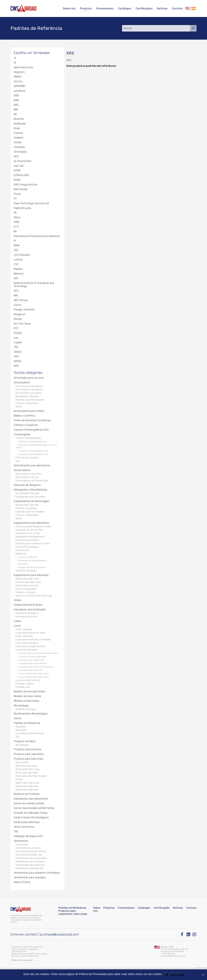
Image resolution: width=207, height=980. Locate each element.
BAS (16, 105)
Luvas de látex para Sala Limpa (33, 682)
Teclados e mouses (26, 599)
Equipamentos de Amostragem (31, 504)
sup (16, 338)
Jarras (19, 408)
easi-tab (19, 166)
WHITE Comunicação (38, 966)
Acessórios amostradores (29, 387)
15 (15, 63)
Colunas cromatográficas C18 (34, 453)
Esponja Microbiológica (27, 552)
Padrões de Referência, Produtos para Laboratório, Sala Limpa (73, 923)
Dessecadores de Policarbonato (32, 483)
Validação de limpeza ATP (28, 847)
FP (15, 199)
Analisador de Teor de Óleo (29, 534)
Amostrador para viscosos (29, 379)
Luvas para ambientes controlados (34, 647)
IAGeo (17, 218)
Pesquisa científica (25, 751)
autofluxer (20, 91)
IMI (15, 232)
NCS (16, 291)
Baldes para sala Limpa (28, 584)
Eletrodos (23, 569)
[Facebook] (183, 947)
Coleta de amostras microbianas (32, 422)
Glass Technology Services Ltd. (32, 204)
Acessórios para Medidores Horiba (33, 531)
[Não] (203, 975)
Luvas (17, 633)
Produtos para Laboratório (29, 764)
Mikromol (19, 274)
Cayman (19, 133)
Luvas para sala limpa (27, 658)
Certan (18, 143)
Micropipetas (22, 754)
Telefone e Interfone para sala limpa (34, 602)
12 (15, 58)
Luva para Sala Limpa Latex (31, 668)
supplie (18, 343)
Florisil (17, 194)
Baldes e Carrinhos (24, 418)
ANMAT (18, 77)
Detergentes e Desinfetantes (30, 493)
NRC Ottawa (21, 301)
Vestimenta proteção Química (31, 863)
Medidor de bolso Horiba (27, 705)
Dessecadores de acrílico (29, 476)
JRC (16, 251)
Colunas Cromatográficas (29, 440)
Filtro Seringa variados (27, 460)
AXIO (16, 96)
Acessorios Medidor (28, 563)
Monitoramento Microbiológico (31, 722)
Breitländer (20, 124)
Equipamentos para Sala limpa (31, 581)
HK (15, 213)
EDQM (17, 180)
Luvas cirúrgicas (24, 636)
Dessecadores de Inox (27, 480)
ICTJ (16, 227)
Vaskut (18, 352)
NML (16, 296)
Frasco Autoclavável (26, 595)
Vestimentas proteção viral (30, 880)
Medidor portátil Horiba (27, 709)
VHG (16, 357)
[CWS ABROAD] (23, 8)
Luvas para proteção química (31, 654)
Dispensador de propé (27, 592)
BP (15, 115)
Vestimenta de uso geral (28, 859)
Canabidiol (21, 735)
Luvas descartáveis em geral (31, 640)
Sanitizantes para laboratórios (31, 810)
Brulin (17, 129)
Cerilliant (19, 138)
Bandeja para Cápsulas (28, 398)
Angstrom (19, 73)
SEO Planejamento (31, 968)
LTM (16, 265)
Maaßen (18, 269)
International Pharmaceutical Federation (37, 237)
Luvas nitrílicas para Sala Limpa (33, 685)
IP (15, 241)
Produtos (86, 8)
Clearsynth (21, 739)
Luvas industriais (24, 643)
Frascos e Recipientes (27, 405)
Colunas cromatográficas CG (32, 444)
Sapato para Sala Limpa (28, 793)
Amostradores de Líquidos (29, 391)
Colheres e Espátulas (26, 427)
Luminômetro (22, 555)
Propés (19, 790)
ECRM (17, 171)
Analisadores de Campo (28, 538)
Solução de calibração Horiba (30, 824)
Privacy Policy (177, 974)
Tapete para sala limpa (27, 800)
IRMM (17, 246)
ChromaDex (20, 152)
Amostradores (22, 383)
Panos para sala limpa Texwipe (32, 786)
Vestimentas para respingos (30, 873)
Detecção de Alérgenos (27, 488)
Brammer (19, 119)
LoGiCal (18, 260)
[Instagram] (194, 947)
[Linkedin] (189, 947)
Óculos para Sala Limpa (28, 779)
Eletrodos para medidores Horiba (33, 548)
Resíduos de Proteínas (27, 805)
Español (194, 8)
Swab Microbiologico (26, 576)
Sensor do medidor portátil (29, 814)
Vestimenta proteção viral (29, 866)
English (188, 8)
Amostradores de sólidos (29, 394)
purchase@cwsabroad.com (59, 947)
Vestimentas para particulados (32, 870)
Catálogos (125, 8)
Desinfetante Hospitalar (28, 496)
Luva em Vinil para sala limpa (32, 665)
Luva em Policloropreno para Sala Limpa (38, 661)
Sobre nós (69, 8)
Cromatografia (22, 436)
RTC (16, 329)
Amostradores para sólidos (29, 413)
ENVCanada (21, 190)
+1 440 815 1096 (168, 966)
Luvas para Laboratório (28, 651)
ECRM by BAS (22, 176)
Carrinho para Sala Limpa (29, 588)
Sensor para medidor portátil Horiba (34, 819)
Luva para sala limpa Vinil (30, 678)
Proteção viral (23, 696)
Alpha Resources (23, 68)
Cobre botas (22, 856)
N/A (16, 279)
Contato (177, 8)
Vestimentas (21, 852)
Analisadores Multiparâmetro (30, 541)
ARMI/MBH (20, 87)
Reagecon (20, 315)
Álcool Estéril (22, 772)
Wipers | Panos (22, 894)
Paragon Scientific (24, 310)
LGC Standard (22, 255)
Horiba (17, 607)
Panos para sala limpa (27, 783)
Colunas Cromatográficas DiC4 (31, 432)
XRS (16, 366)
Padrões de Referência (27, 732)
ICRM (17, 223)
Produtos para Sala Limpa (28, 768)
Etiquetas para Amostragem (30, 401)
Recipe (18, 319)
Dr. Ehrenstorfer (23, 162)
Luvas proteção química (28, 688)
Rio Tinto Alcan (22, 324)
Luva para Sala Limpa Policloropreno (36, 675)
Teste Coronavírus (24, 838)
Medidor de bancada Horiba (32, 573)
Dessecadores (22, 473)
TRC (16, 348)
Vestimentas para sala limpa (30, 877)
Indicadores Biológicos (27, 620)
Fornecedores (105, 8)
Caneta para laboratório (28, 545)
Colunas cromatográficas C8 (34, 456)
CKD (16, 157)
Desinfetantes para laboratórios (32, 468)
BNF (16, 110)
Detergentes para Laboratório (31, 500)
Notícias (162, 8)
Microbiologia (21, 714)
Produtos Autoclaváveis (28, 759)
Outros (18, 305)
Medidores (21, 559)
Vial (17, 463)
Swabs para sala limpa (27, 797)
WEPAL (18, 362)
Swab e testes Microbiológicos (31, 828)
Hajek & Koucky (23, 208)
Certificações (144, 8)
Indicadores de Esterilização (30, 616)
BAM (16, 101)
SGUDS (18, 333)
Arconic (18, 82)
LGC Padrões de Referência (30, 743)
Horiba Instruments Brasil (28, 611)
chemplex (19, 148)
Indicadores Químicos (27, 623)
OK (166, 974)
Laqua (17, 628)
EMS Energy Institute (26, 185)
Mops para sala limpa (27, 776)
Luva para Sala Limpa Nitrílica (32, 671)
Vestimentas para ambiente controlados (37, 885)
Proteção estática (25, 692)
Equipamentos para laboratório (31, 527)
